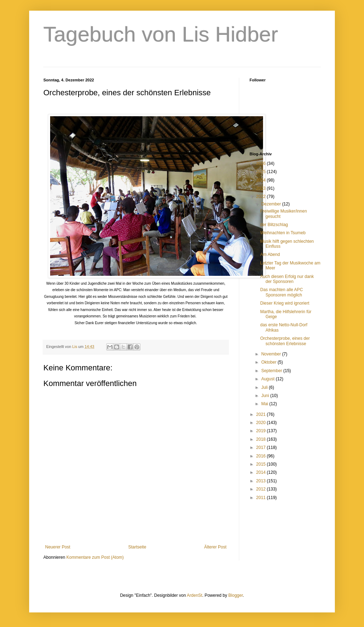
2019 (262, 431)
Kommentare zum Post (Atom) (95, 557)
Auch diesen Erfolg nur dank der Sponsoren (287, 279)
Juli (265, 387)
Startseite (137, 547)
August (269, 379)
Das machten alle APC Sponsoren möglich (282, 292)
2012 (262, 489)
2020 (262, 423)
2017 (262, 448)
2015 (262, 464)
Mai (265, 404)
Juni (266, 396)
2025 (262, 172)
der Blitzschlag (274, 225)
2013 (262, 481)
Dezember (272, 204)
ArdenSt (195, 595)
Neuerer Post (58, 547)
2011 (262, 498)
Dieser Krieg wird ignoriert (285, 303)
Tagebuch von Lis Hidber (161, 34)
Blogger (235, 595)
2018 (262, 439)
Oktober (269, 362)
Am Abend (270, 254)
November (272, 354)
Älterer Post (215, 547)
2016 (262, 456)
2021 (262, 414)
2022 (262, 197)
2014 (262, 472)
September (272, 371)
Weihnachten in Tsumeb (283, 233)
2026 (262, 164)
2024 (262, 180)
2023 (262, 188)
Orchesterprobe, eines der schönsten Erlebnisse (285, 341)
